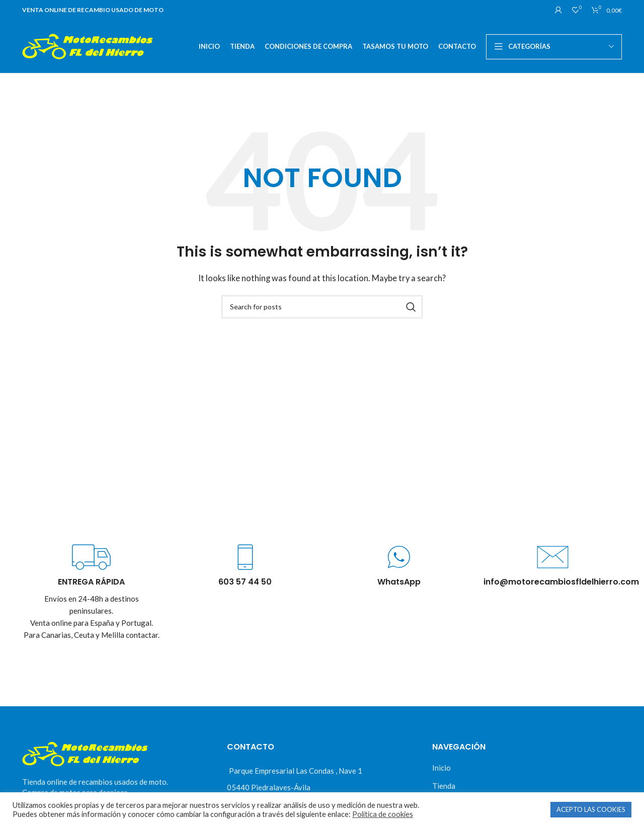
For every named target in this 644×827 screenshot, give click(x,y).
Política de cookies (383, 814)
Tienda (444, 786)
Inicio (441, 768)
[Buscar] (322, 307)
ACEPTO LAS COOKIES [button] (591, 809)
